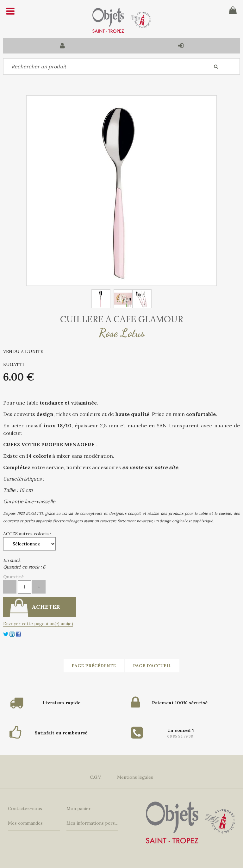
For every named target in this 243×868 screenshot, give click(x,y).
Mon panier (79, 808)
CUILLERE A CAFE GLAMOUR (122, 319)
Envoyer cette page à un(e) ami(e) (38, 624)
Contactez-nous (25, 808)
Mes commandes (25, 823)
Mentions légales (135, 777)
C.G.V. (96, 777)
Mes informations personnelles (93, 823)
